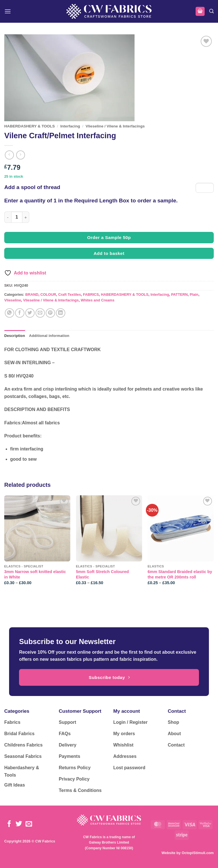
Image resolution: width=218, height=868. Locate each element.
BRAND (32, 294)
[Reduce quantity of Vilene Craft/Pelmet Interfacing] (8, 217)
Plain (194, 294)
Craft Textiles (70, 294)
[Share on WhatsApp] (10, 313)
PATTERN (180, 294)
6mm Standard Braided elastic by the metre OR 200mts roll (180, 574)
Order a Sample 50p (109, 237)
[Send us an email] (29, 824)
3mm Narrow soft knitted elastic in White (35, 574)
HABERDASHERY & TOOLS (30, 126)
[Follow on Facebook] (9, 824)
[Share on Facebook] (20, 313)
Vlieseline (13, 300)
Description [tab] (15, 336)
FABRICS (91, 294)
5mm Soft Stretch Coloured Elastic (102, 574)
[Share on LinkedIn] (61, 313)
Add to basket (109, 253)
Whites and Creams (98, 300)
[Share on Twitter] (30, 313)
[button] (8, 11)
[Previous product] (21, 155)
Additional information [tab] (49, 336)
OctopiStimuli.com (198, 853)
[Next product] (9, 155)
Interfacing (70, 126)
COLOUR (48, 294)
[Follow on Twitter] (19, 824)
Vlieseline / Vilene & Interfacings (115, 126)
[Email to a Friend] (40, 313)
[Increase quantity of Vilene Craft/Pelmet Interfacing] (26, 217)
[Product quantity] (17, 217)
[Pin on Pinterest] (50, 313)
